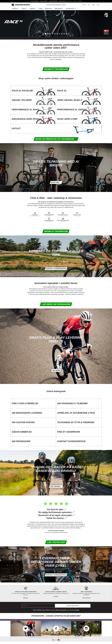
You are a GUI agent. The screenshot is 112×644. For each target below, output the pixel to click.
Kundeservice (70, 9)
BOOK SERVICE (63, 1)
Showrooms (48, 9)
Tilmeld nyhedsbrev (73, 608)
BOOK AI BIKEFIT (44, 1)
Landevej (15, 9)
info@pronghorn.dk (75, 640)
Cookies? (81, 640)
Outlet (41, 9)
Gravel (23, 9)
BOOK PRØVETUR (35, 1)
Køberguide (58, 9)
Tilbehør (32, 9)
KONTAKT (80, 1)
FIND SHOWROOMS (53, 1)
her (78, 612)
